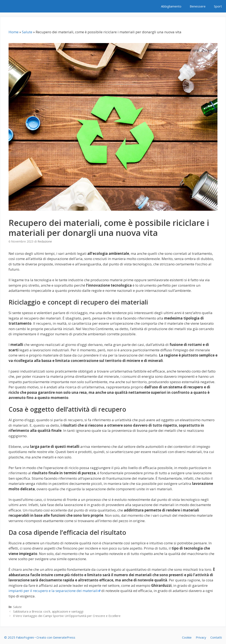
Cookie (187, 637)
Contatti (216, 637)
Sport (218, 6)
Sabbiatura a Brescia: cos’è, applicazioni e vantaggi (48, 611)
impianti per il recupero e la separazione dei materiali (53, 591)
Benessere (198, 6)
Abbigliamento (171, 6)
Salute (27, 32)
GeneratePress (64, 637)
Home (14, 32)
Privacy (201, 637)
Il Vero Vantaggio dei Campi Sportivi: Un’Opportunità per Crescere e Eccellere (67, 616)
